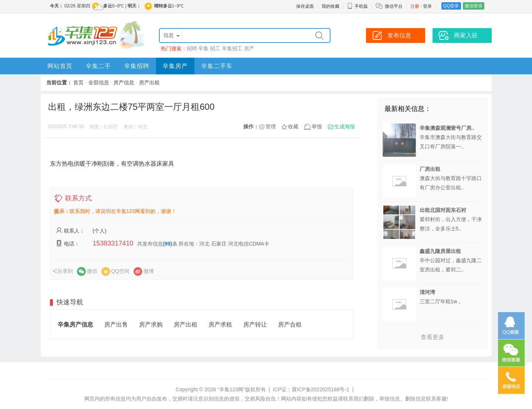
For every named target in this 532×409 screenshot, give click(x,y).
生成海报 (345, 126)
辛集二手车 (217, 66)
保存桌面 (305, 6)
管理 (271, 126)
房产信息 (124, 82)
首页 (78, 82)
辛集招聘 (137, 66)
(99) (168, 244)
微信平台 (394, 6)
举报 (317, 126)
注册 (415, 6)
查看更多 (433, 337)
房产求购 (151, 325)
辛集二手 (98, 66)
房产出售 (116, 325)
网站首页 (60, 66)
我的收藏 (331, 6)
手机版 (358, 6)
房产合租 (290, 325)
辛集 (203, 48)
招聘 (192, 48)
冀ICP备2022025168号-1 (321, 389)
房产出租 (149, 82)
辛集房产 (175, 66)
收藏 (293, 126)
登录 (427, 6)
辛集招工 (232, 48)
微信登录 (474, 6)
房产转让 (255, 325)
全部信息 (99, 82)
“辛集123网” (231, 389)
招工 (215, 48)
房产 (249, 48)
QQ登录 (451, 6)
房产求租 (220, 325)
